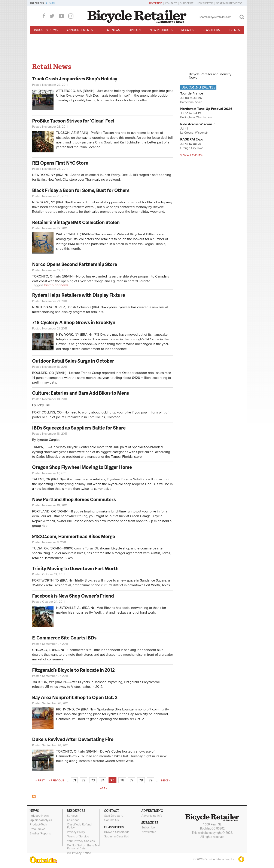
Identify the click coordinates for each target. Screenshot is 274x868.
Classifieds (211, 30)
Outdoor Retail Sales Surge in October (73, 361)
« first (40, 781)
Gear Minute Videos (229, 3)
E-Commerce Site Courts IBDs (64, 638)
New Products (161, 30)
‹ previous (57, 781)
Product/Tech (38, 825)
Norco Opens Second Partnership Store (75, 264)
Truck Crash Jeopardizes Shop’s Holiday (75, 79)
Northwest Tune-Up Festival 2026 (206, 109)
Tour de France (192, 93)
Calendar (73, 820)
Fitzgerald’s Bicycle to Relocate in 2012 (73, 670)
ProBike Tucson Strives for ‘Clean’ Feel (73, 121)
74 (103, 780)
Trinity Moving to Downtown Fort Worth (75, 568)
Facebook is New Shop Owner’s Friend (73, 596)
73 (93, 780)
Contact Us (112, 820)
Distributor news (56, 285)
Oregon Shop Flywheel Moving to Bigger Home (82, 467)
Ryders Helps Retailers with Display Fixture (79, 295)
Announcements (80, 30)
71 (74, 780)
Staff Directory (114, 816)
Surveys (72, 816)
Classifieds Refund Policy (79, 826)
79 (151, 780)
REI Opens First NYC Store (60, 163)
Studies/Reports (40, 833)
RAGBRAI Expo (192, 139)
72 (84, 780)
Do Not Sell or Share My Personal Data (83, 847)
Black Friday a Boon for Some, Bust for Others (81, 190)
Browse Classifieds (117, 832)
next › (166, 781)
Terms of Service (78, 836)
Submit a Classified (117, 837)
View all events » (192, 155)
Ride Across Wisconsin (198, 124)
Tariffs (51, 3)
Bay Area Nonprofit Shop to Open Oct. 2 (75, 697)
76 (122, 780)
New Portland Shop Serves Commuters (74, 499)
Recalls (187, 30)
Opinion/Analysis (41, 820)
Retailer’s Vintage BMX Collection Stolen (76, 222)
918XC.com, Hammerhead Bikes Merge (74, 536)
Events (234, 30)
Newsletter (205, 3)
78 (141, 780)
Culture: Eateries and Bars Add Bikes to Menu (81, 393)
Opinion (135, 30)
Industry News (46, 30)
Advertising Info (152, 816)
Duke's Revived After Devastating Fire (73, 739)
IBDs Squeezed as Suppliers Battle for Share (79, 428)
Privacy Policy (76, 832)
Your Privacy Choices (81, 841)
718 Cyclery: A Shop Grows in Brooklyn (74, 322)
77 (132, 780)
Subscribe (187, 3)
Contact (171, 3)
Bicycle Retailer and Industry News (210, 76)
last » (103, 788)
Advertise (155, 3)
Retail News (111, 30)
